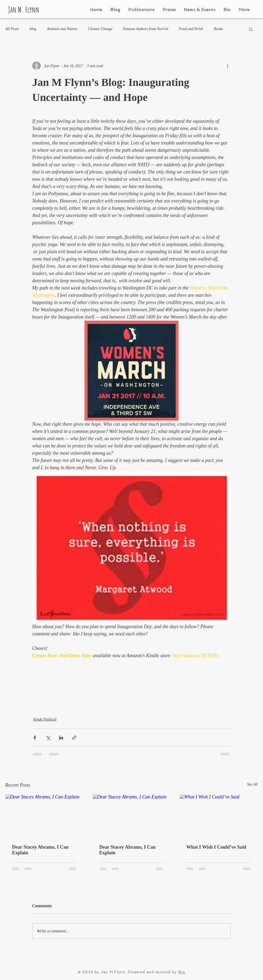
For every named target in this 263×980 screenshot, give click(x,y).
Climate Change (100, 29)
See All (252, 784)
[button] (251, 29)
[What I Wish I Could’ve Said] (219, 816)
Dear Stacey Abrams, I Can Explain (40, 850)
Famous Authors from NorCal (146, 29)
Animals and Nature (62, 29)
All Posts (12, 29)
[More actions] (228, 66)
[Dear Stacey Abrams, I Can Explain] (44, 816)
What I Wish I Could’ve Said (216, 847)
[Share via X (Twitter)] (48, 738)
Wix (182, 972)
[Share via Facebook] (35, 738)
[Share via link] (74, 738)
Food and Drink (191, 29)
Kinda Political (45, 719)
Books (218, 29)
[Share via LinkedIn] (61, 738)
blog (33, 29)
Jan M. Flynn (24, 10)
